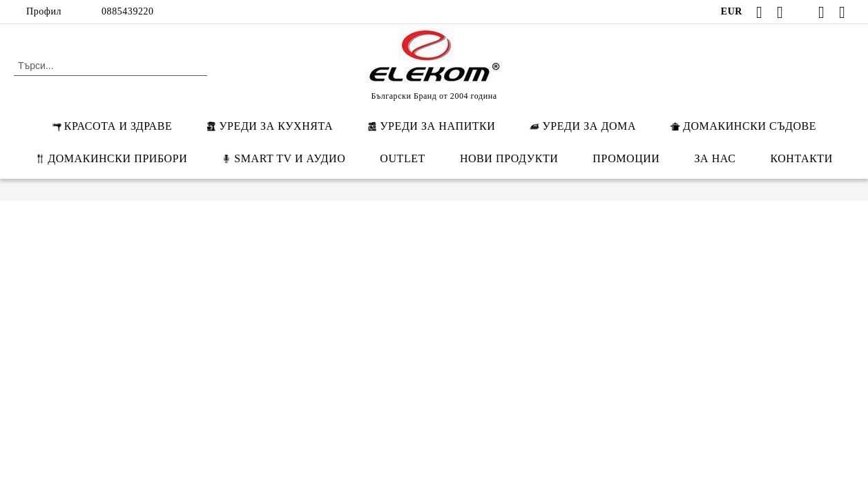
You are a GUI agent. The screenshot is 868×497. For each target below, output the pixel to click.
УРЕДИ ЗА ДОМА (583, 126)
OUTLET (403, 158)
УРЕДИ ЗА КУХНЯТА (270, 126)
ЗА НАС (715, 158)
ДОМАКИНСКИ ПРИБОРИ (111, 158)
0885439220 (128, 11)
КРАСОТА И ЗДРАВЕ (112, 126)
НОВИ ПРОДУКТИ (509, 158)
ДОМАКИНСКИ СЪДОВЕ (743, 126)
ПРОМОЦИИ (626, 158)
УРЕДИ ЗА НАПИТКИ (431, 126)
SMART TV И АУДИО (283, 158)
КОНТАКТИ (801, 158)
